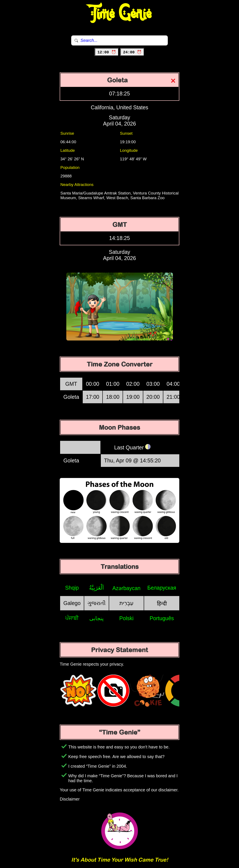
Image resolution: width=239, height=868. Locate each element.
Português (162, 618)
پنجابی (96, 618)
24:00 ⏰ (132, 52)
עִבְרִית (126, 603)
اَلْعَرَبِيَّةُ (96, 588)
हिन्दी (162, 604)
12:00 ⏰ (107, 52)
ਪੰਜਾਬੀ (72, 618)
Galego (72, 603)
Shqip (72, 588)
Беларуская (162, 588)
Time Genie (119, 14)
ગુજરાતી (96, 603)
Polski (127, 618)
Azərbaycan (126, 588)
